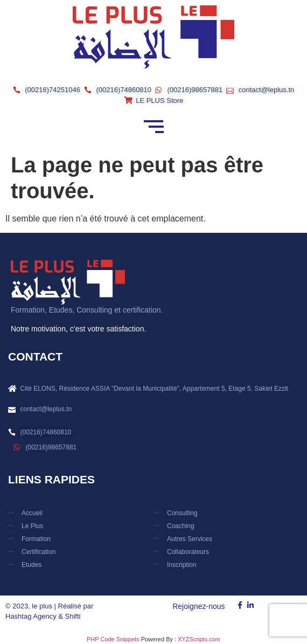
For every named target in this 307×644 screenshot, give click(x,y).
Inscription (182, 565)
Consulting (182, 513)
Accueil (32, 513)
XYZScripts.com (199, 639)
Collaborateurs (188, 552)
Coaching (181, 526)
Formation (36, 539)
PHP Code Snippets (113, 639)
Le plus (32, 526)
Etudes (32, 565)
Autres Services (190, 539)
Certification (39, 552)
